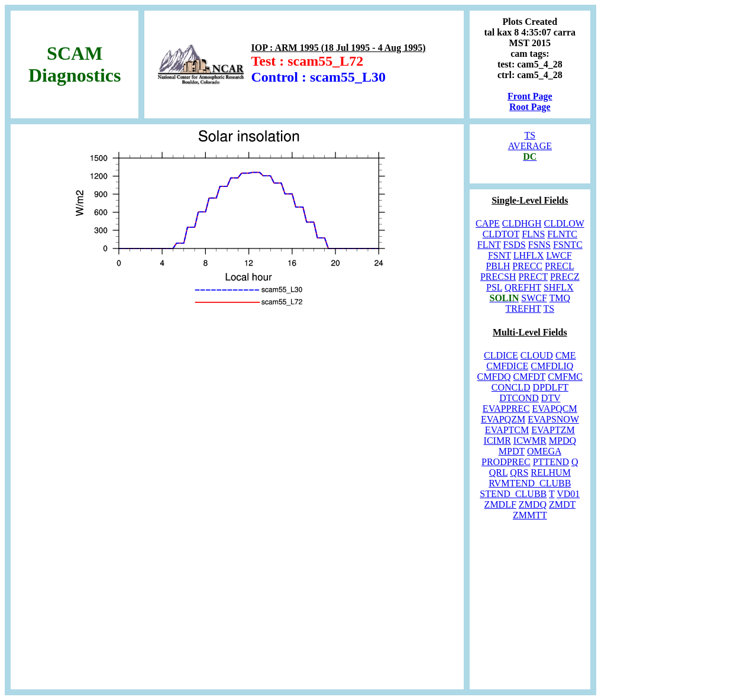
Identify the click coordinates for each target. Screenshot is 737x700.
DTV (551, 398)
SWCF (534, 298)
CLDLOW (564, 223)
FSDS (515, 245)
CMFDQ (494, 377)
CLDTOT (501, 234)
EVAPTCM (507, 430)
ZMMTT (530, 515)
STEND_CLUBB (513, 494)
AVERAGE (530, 146)
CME (566, 355)
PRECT (533, 277)
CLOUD (537, 355)
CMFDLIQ (552, 366)
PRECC (527, 266)
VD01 (568, 494)
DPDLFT (551, 387)
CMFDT (529, 377)
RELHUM (551, 472)
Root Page (530, 107)
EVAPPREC (506, 409)
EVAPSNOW (553, 419)
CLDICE (501, 355)
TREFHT (523, 309)
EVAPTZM (553, 430)
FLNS (533, 234)
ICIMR (497, 441)
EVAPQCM (555, 409)
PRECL (559, 266)
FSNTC (568, 245)
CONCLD (511, 387)
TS (530, 135)
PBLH (498, 266)
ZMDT (562, 504)
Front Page (530, 96)
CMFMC (565, 377)
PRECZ (565, 277)
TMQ (560, 298)
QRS (519, 472)
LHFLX (529, 255)
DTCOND (519, 398)
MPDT (512, 451)
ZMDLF (500, 504)
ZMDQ (533, 504)
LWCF (559, 255)
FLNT (489, 245)
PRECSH (498, 277)
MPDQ (563, 441)
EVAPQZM (503, 419)
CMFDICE (507, 366)
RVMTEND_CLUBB (530, 483)
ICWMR (530, 441)
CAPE (488, 223)
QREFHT (523, 287)
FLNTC (562, 234)
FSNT (500, 255)
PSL (494, 287)
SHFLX (559, 287)
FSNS (539, 245)
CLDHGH (522, 223)
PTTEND (551, 462)
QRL (498, 472)
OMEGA (544, 451)
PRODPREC (506, 462)
